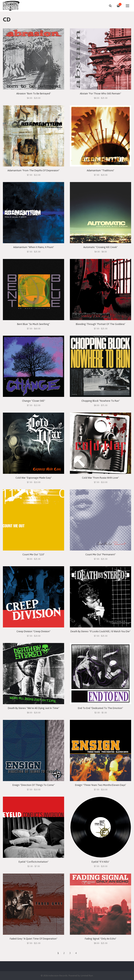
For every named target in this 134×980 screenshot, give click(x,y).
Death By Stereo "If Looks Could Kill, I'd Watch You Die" (100, 631)
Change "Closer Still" (34, 401)
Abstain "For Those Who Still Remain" (100, 94)
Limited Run (87, 975)
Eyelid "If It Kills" (100, 862)
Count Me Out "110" (33, 554)
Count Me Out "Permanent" (101, 554)
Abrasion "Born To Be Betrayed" (34, 94)
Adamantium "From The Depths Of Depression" (33, 170)
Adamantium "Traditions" (100, 170)
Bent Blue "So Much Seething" (33, 324)
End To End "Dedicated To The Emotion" (100, 708)
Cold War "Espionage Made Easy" (34, 478)
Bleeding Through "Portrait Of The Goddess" (101, 324)
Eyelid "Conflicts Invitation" (34, 862)
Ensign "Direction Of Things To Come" (34, 785)
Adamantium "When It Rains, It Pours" (34, 247)
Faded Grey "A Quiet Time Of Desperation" (34, 939)
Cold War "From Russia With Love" (100, 478)
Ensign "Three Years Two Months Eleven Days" (101, 785)
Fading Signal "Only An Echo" (101, 939)
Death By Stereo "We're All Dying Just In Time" (34, 708)
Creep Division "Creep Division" (33, 631)
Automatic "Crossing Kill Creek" (100, 247)
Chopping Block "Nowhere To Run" (101, 401)
